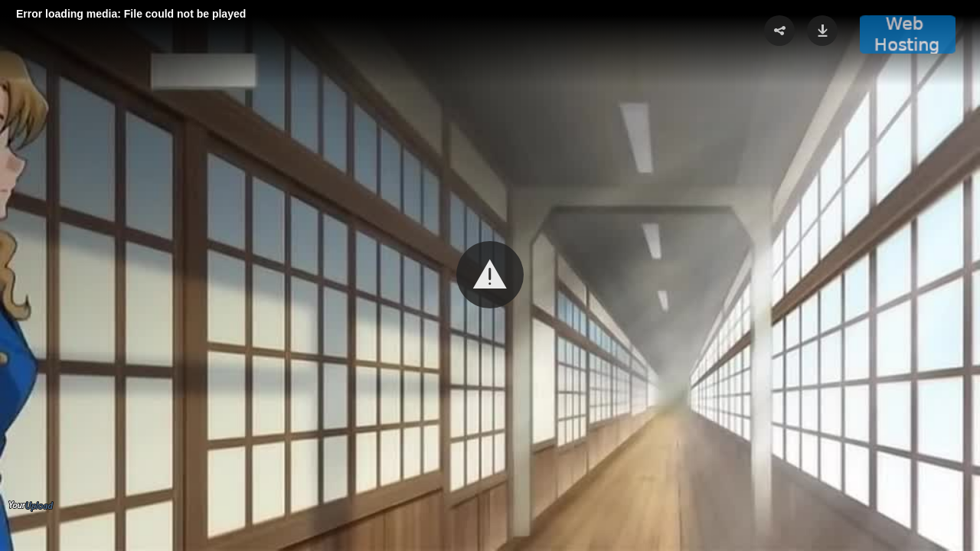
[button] (490, 275)
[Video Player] (490, 275)
